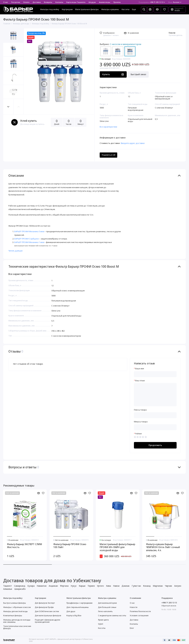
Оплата (26, 2)
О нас (6, 2)
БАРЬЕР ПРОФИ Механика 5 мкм (29, 231)
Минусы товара (141, 422)
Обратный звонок (169, 606)
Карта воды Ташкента (76, 2)
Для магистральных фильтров (48, 616)
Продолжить (155, 445)
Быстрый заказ (138, 74)
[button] (8, 107)
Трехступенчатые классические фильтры (17, 627)
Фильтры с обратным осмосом (17, 607)
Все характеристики (108, 127)
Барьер (172, 33)
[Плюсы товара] (155, 415)
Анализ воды (105, 2)
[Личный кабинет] (150, 9)
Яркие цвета (103, 620)
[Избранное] (164, 9)
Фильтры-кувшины (110, 9)
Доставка (37, 2)
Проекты (117, 2)
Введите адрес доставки (133, 143)
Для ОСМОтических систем (47, 611)
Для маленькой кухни (107, 603)
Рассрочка (16, 2)
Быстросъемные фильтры (15, 603)
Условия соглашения (139, 616)
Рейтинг (139, 434)
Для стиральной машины (78, 607)
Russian (175, 2)
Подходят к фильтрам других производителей (47, 621)
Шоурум (92, 2)
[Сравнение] (157, 9)
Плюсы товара (140, 410)
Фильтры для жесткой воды (15, 611)
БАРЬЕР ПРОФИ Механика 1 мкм (29, 242)
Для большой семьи (107, 607)
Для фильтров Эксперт (45, 603)
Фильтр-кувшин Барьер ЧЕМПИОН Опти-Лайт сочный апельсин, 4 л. (163, 547)
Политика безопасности (140, 611)
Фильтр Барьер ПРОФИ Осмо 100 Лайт (70, 546)
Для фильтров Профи (44, 607)
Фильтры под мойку (50, 9)
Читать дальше (16, 251)
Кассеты (126, 9)
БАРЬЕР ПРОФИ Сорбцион (27, 239)
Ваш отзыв (140, 381)
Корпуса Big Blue (74, 616)
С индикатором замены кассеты (112, 616)
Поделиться (108, 155)
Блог (132, 628)
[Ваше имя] (155, 374)
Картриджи (67, 9)
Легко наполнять (105, 611)
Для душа (71, 611)
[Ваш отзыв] (155, 395)
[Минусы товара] (155, 427)
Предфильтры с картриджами (79, 603)
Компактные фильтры (13, 616)
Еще (134, 9)
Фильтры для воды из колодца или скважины (17, 621)
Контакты (59, 2)
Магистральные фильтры (87, 9)
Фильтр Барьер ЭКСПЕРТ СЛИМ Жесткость (24, 546)
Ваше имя (140, 369)
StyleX (101, 624)
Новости (134, 607)
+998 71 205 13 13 (152, 2)
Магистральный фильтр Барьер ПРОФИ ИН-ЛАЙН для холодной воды (117, 547)
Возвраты (48, 2)
